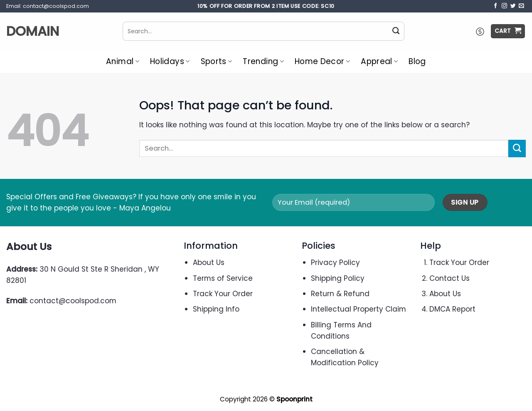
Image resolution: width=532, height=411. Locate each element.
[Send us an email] (521, 6)
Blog (417, 61)
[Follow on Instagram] (504, 6)
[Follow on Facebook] (496, 6)
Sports (217, 61)
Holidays (170, 61)
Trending (263, 61)
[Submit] (396, 31)
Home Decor (322, 61)
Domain (33, 31)
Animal (123, 61)
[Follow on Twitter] (513, 6)
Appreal (379, 61)
